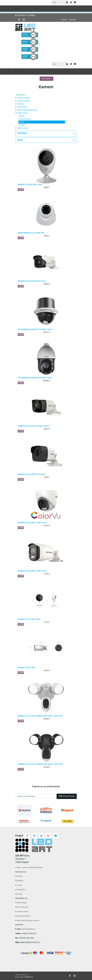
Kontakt (72, 20)
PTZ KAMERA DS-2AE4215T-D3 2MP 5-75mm (35, 329)
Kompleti (22, 125)
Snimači (22, 116)
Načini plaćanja (22, 907)
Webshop (20, 881)
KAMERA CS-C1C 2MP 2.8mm (29, 619)
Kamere (21, 122)
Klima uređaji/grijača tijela (27, 110)
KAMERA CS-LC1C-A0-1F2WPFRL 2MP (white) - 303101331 (40, 716)
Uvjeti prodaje (21, 903)
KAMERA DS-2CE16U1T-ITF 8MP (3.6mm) (33, 426)
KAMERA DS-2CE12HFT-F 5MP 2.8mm (32, 571)
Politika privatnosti (23, 916)
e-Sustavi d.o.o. (29, 977)
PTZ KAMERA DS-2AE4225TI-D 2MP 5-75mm (35, 378)
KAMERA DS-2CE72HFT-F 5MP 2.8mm (32, 523)
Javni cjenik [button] (46, 79)
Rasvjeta (20, 104)
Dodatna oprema (25, 119)
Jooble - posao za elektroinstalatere (29, 868)
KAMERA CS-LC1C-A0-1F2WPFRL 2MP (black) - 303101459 (40, 764)
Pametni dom (22, 107)
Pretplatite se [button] (67, 796)
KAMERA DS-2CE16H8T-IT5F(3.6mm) (32, 281)
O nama (64, 20)
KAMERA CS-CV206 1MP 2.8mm (30, 185)
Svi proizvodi (20, 95)
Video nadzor (23, 113)
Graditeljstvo (21, 890)
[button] (46, 134)
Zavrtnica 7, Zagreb (25, 15)
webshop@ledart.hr (28, 929)
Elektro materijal (23, 101)
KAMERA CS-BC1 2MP (26, 668)
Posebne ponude (23, 98)
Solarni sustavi (23, 128)
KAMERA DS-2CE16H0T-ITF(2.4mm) (31, 474)
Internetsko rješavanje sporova (28, 920)
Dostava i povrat (22, 912)
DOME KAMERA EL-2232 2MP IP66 (31, 233)
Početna (19, 876)
